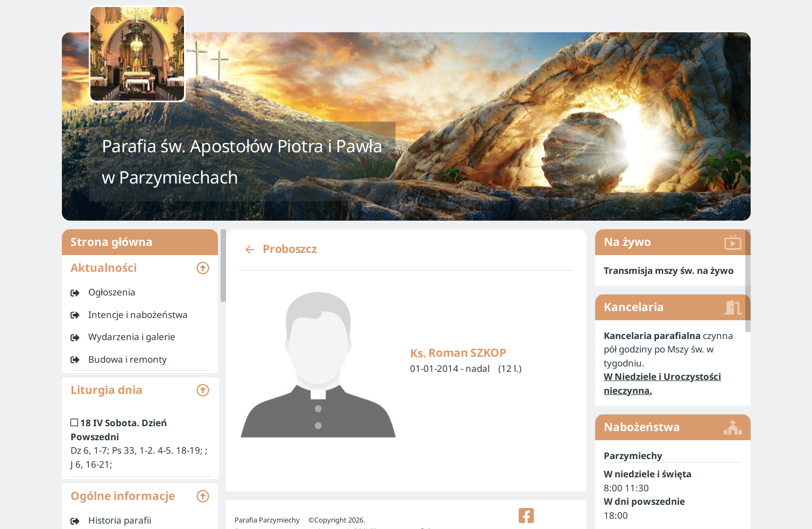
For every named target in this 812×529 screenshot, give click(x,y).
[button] (140, 268)
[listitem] (140, 292)
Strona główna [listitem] (140, 242)
